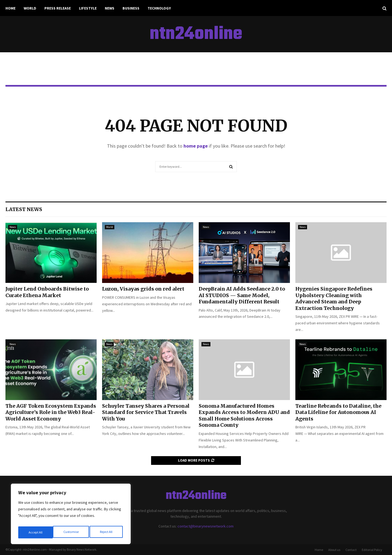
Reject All (71, 532)
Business (131, 8)
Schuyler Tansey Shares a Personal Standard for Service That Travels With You (146, 412)
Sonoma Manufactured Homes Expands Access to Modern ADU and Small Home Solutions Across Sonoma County (244, 415)
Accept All (106, 532)
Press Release (58, 8)
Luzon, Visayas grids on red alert (143, 289)
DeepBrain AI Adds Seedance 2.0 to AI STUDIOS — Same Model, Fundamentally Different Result (242, 295)
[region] (71, 516)
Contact (351, 550)
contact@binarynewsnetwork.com (206, 526)
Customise (36, 532)
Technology (159, 8)
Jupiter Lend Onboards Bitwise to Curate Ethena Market (47, 292)
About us (334, 550)
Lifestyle (88, 8)
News (110, 8)
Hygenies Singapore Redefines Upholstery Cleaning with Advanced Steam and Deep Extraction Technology (334, 298)
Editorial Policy (372, 550)
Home (10, 8)
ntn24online (196, 34)
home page (196, 146)
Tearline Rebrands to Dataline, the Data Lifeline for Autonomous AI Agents (338, 412)
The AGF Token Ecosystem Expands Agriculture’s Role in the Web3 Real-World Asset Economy (51, 412)
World (30, 8)
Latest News (24, 209)
